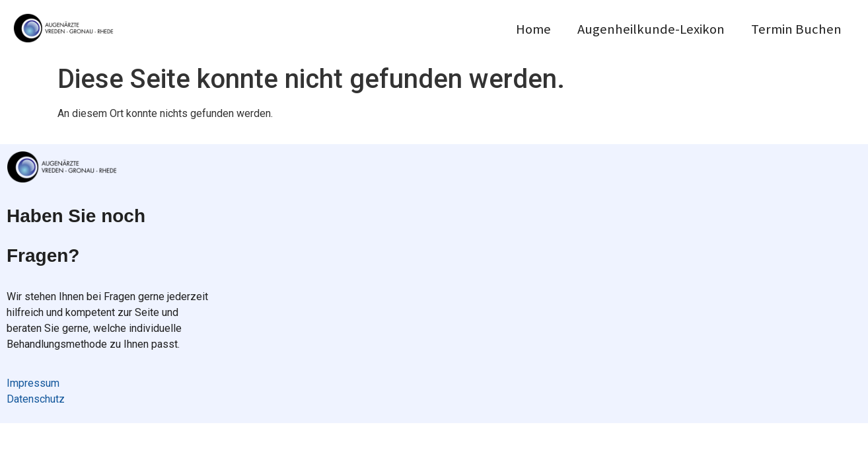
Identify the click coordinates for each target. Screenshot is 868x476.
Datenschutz (36, 399)
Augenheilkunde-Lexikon (651, 29)
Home (533, 29)
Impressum (33, 383)
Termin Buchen (796, 29)
